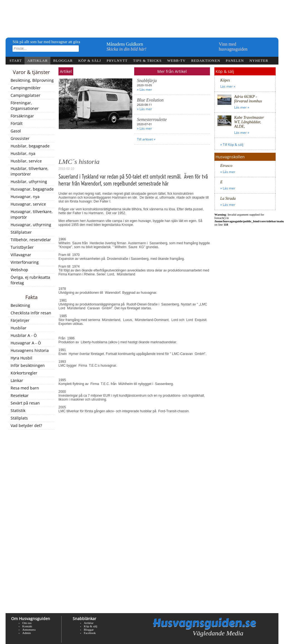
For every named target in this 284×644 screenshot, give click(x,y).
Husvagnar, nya (25, 197)
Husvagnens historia (30, 350)
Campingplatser (25, 95)
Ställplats (19, 418)
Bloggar (63, 61)
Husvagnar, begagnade (32, 189)
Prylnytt (117, 61)
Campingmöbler (26, 88)
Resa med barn (25, 388)
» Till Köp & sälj (232, 145)
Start (16, 61)
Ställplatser (21, 232)
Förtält (17, 123)
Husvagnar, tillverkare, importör (32, 214)
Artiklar (37, 61)
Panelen (235, 61)
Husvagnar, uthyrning (31, 225)
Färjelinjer (20, 320)
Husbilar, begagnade (30, 146)
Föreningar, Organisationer (25, 106)
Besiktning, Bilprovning (32, 80)
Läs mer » (228, 86)
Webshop (19, 270)
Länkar (17, 380)
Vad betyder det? (26, 425)
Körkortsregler (24, 373)
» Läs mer (145, 89)
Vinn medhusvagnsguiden (233, 47)
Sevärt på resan (25, 403)
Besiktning (20, 305)
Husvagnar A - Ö (26, 343)
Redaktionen (206, 61)
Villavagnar (21, 255)
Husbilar (19, 328)
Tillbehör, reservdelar (31, 240)
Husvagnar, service (28, 204)
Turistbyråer (22, 247)
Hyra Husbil (21, 358)
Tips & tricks (147, 61)
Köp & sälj (90, 61)
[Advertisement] (31, 519)
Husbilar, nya (23, 153)
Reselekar (20, 395)
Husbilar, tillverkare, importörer (30, 171)
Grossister (20, 138)
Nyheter (259, 61)
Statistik (18, 410)
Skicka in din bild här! (127, 49)
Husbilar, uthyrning (29, 182)
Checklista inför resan (31, 313)
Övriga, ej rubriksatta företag (30, 280)
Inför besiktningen (28, 365)
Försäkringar (22, 116)
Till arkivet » (146, 139)
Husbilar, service (26, 161)
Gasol (16, 131)
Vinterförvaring (25, 262)
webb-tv (176, 61)
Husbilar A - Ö (24, 335)
